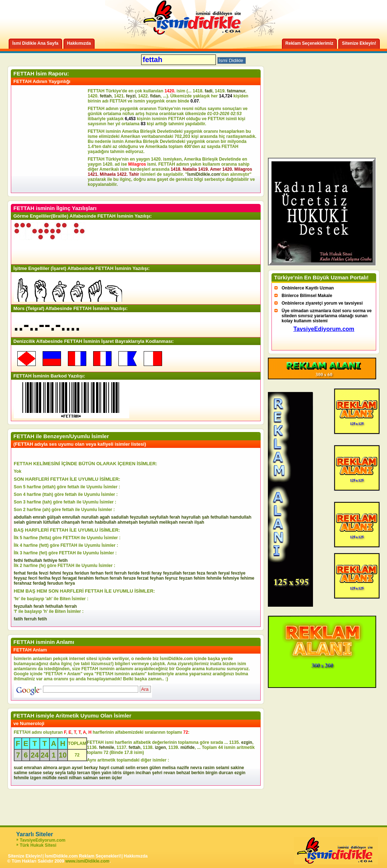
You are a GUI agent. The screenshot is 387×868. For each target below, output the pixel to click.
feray (157, 573)
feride (134, 573)
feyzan (186, 578)
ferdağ (40, 583)
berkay (91, 768)
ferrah (87, 522)
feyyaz (20, 578)
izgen (160, 747)
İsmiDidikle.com (204, 174)
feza (201, 573)
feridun (82, 573)
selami (223, 768)
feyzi (131, 96)
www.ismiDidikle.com (87, 861)
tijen (96, 773)
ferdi (145, 573)
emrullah (71, 517)
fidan (155, 96)
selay (48, 773)
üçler (117, 778)
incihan (143, 773)
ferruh (120, 573)
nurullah (90, 517)
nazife (183, 768)
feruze (129, 578)
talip (72, 773)
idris (117, 773)
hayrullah (191, 517)
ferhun (102, 578)
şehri (157, 773)
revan (169, 773)
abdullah (23, 517)
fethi (18, 561)
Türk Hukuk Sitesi (38, 845)
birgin (211, 773)
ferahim (86, 578)
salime (20, 773)
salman (90, 778)
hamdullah (240, 517)
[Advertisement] (51, 139)
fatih (18, 619)
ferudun (55, 583)
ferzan (189, 573)
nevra (196, 768)
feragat (70, 578)
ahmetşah (127, 522)
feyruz (171, 578)
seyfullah (159, 517)
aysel (77, 768)
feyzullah (139, 517)
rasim (209, 768)
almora (50, 768)
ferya (70, 583)
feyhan (157, 578)
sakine (237, 768)
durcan (226, 773)
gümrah (34, 522)
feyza (68, 573)
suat (18, 768)
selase (35, 773)
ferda (32, 573)
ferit (109, 573)
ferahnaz (23, 583)
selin (131, 768)
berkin (198, 773)
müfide (188, 747)
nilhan (75, 778)
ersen (142, 768)
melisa (169, 768)
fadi (208, 91)
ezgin (247, 742)
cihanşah (70, 522)
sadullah (120, 517)
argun (64, 768)
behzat (183, 773)
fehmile (214, 578)
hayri (104, 768)
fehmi (55, 573)
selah (19, 522)
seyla (60, 773)
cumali (117, 768)
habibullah (105, 522)
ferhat (20, 573)
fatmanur (236, 91)
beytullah (149, 522)
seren (105, 778)
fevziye (238, 573)
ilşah (199, 522)
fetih (63, 561)
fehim (199, 578)
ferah (175, 517)
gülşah (54, 517)
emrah (39, 517)
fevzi (44, 573)
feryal (224, 573)
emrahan (33, 768)
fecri (33, 578)
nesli (63, 778)
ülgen (129, 773)
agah (105, 517)
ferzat (143, 578)
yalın (106, 773)
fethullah (219, 517)
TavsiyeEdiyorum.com (43, 840)
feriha (45, 578)
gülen (155, 768)
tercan (84, 773)
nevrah (186, 522)
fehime (247, 578)
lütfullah (51, 522)
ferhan (97, 573)
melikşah (168, 522)
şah (206, 517)
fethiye (50, 561)
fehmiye (231, 578)
